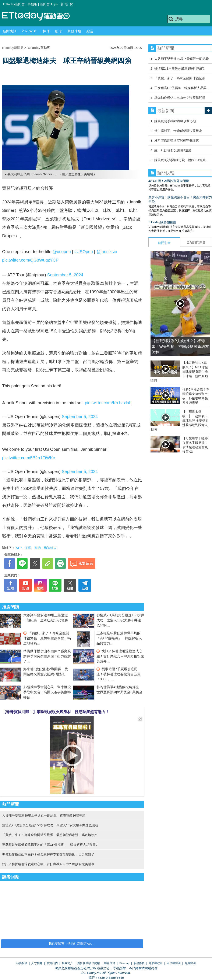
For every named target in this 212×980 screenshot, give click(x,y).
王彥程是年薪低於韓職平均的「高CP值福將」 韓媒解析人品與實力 (119, 638)
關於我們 (52, 963)
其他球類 (74, 31)
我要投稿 (22, 963)
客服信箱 (110, 963)
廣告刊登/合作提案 (89, 963)
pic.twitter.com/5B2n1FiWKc (29, 458)
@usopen (62, 252)
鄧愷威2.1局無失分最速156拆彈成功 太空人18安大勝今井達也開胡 (120, 620)
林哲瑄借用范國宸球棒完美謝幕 (177, 140)
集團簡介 (67, 963)
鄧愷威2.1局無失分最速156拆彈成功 (180, 68)
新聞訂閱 (67, 4)
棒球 (46, 31)
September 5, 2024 (65, 275)
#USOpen (84, 252)
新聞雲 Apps (49, 4)
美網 (28, 548)
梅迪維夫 (50, 548)
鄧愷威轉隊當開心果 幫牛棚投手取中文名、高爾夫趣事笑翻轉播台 (47, 692)
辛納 (38, 548)
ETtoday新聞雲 (14, 4)
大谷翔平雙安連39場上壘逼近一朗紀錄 (182, 59)
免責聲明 (190, 963)
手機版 (32, 4)
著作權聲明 (174, 963)
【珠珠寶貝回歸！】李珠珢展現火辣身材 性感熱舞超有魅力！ (56, 712)
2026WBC (30, 31)
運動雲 (39, 16)
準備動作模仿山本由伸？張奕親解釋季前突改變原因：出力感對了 (47, 656)
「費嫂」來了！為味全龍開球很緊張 (180, 78)
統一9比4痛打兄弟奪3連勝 (173, 150)
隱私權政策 (156, 963)
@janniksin (107, 252)
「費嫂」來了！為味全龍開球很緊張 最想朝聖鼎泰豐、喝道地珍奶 (47, 638)
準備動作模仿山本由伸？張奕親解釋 (180, 98)
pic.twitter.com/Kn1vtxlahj (109, 403)
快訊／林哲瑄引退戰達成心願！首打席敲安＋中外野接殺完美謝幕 (120, 656)
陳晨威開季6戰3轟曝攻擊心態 (175, 121)
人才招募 (37, 963)
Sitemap (124, 963)
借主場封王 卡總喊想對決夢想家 (178, 131)
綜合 (90, 31)
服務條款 (139, 963)
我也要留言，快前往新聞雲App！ (72, 944)
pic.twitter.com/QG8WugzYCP (30, 260)
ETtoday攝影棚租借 (162, 222)
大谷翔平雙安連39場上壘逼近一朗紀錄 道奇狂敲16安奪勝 (44, 815)
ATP (19, 548)
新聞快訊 (10, 31)
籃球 (59, 31)
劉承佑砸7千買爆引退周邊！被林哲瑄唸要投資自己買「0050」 (119, 674)
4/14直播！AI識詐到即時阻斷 (169, 181)
